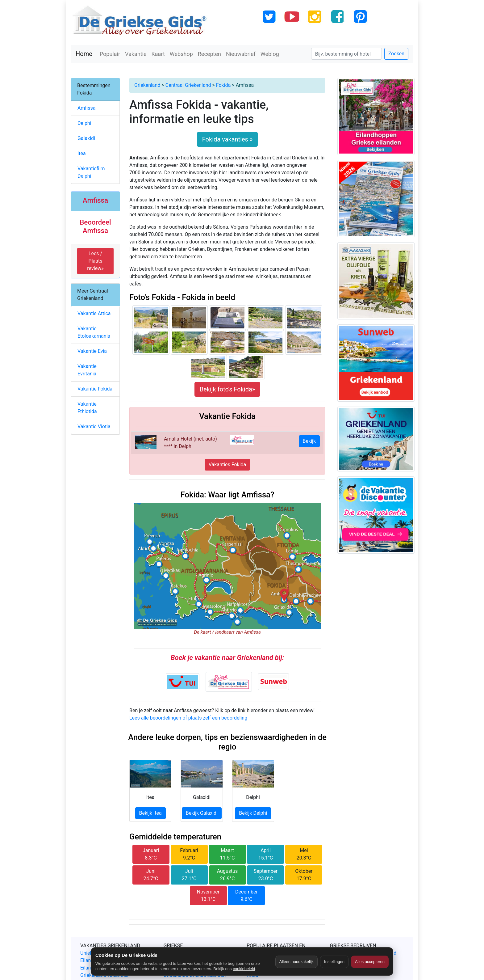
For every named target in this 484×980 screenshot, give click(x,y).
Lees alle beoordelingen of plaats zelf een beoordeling (188, 718)
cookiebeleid (244, 969)
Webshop (181, 54)
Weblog (270, 54)
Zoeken (396, 54)
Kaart (158, 54)
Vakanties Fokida (227, 465)
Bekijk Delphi (253, 813)
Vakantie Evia (92, 351)
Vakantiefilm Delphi (91, 172)
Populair (110, 54)
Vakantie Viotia (94, 427)
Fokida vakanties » (227, 139)
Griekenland (147, 85)
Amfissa (87, 108)
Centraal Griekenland (188, 85)
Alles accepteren (370, 962)
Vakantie (136, 54)
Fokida (223, 85)
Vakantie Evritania (87, 370)
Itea (82, 153)
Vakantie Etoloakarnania (94, 332)
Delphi (84, 123)
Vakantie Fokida (95, 389)
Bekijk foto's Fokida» (227, 389)
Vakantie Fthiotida (87, 408)
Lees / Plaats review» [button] (95, 261)
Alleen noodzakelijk (296, 962)
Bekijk (309, 441)
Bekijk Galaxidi (202, 813)
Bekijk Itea (150, 813)
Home (84, 54)
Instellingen (334, 962)
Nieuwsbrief (241, 54)
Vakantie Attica (94, 313)
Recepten (209, 54)
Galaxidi (86, 138)
